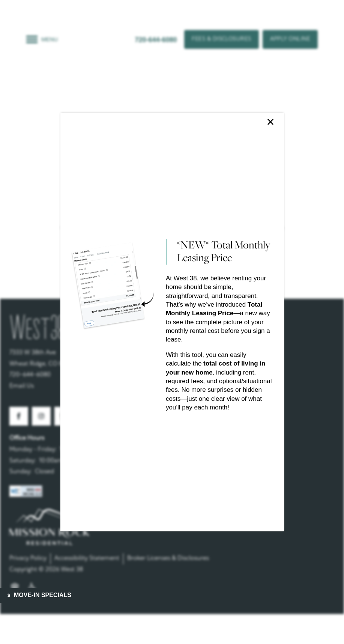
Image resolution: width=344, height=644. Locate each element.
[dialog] (172, 322)
